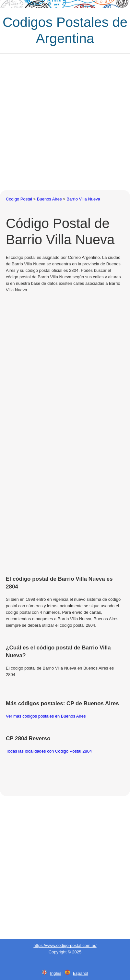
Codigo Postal (19, 199)
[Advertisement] (65, 122)
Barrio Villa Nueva (83, 199)
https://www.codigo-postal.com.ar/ (65, 945)
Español (81, 973)
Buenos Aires (49, 199)
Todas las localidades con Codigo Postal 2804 (49, 751)
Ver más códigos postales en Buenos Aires (46, 716)
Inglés (56, 973)
